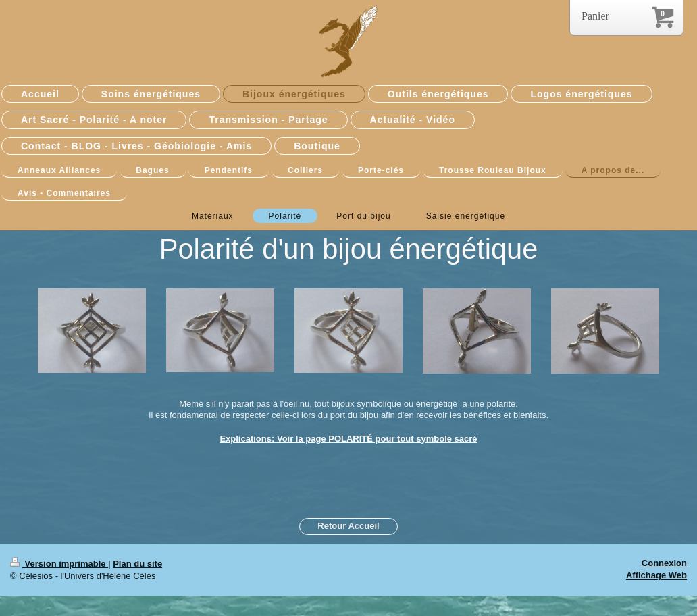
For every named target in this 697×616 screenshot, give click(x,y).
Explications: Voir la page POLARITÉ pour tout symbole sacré (348, 439)
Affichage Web (656, 575)
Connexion (664, 563)
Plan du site (137, 564)
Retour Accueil (348, 526)
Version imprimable (59, 564)
